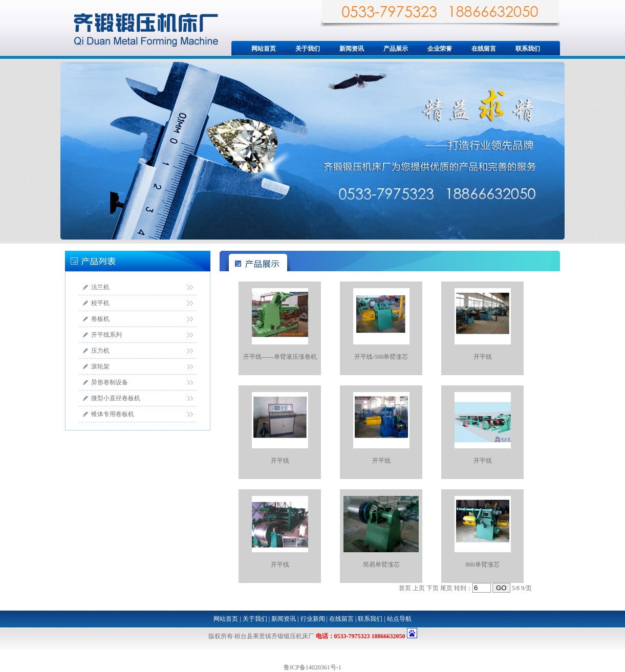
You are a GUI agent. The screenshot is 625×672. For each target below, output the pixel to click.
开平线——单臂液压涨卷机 (280, 357)
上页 (419, 588)
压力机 (100, 351)
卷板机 (100, 319)
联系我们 (528, 49)
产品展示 (396, 49)
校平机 (100, 303)
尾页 (446, 588)
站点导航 (399, 619)
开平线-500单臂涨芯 (381, 357)
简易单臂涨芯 (381, 565)
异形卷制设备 (110, 382)
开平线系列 (106, 335)
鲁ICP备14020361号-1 (312, 667)
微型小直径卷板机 (116, 398)
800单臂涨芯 (483, 565)
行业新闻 (313, 619)
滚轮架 (100, 366)
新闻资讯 (352, 49)
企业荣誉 (440, 49)
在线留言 (484, 49)
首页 (405, 588)
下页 (433, 588)
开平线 (483, 357)
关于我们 (308, 49)
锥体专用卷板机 (113, 414)
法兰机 (100, 287)
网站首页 (264, 49)
